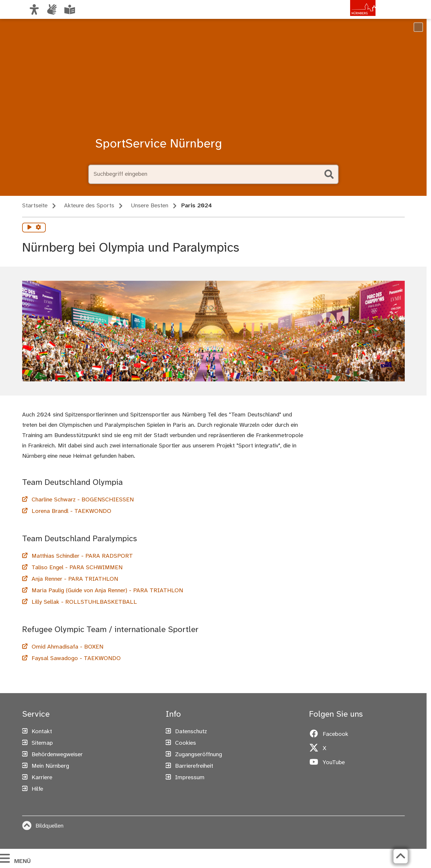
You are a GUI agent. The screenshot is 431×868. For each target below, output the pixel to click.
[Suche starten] (329, 174)
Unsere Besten (150, 206)
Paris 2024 (197, 206)
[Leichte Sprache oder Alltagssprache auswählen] (70, 9)
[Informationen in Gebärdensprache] (52, 9)
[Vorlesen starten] (30, 228)
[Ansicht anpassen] (34, 9)
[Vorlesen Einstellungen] (38, 228)
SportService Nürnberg (159, 144)
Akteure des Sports (89, 206)
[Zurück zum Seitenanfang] (400, 856)
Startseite (35, 206)
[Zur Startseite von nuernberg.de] (350, 16)
